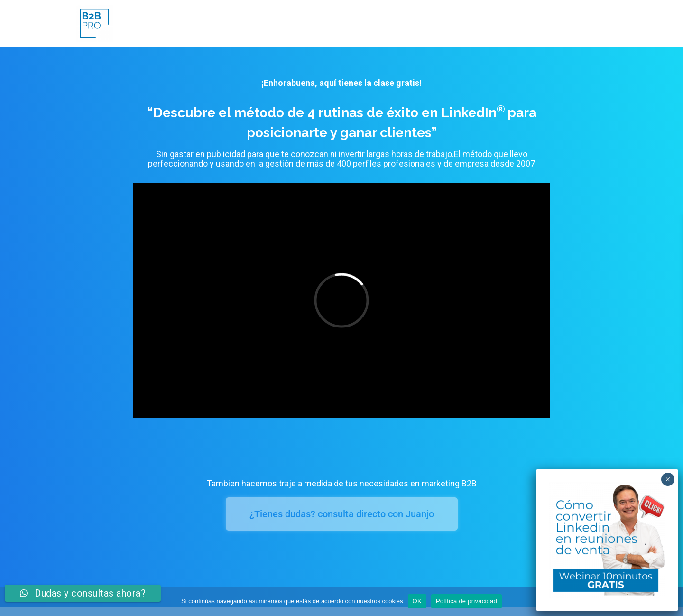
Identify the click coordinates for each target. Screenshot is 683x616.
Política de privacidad (466, 601)
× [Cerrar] (668, 479)
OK (417, 601)
